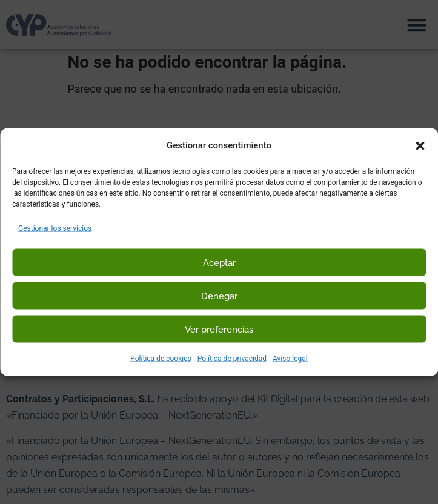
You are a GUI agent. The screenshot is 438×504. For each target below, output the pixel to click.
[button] (420, 145)
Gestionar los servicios (55, 228)
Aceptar (219, 262)
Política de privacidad (232, 359)
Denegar (219, 296)
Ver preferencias (219, 329)
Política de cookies (161, 359)
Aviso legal (290, 359)
